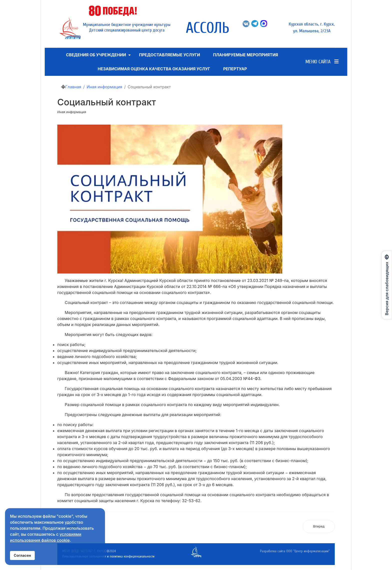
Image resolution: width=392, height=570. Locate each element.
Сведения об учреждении (96, 55)
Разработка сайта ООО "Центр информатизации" (295, 551)
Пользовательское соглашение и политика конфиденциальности (108, 556)
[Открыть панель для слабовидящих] (387, 285)
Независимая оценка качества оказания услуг (154, 69)
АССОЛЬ (207, 28)
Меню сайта (322, 62)
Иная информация (72, 112)
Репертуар (235, 69)
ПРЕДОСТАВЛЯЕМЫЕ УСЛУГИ (169, 55)
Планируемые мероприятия (245, 55)
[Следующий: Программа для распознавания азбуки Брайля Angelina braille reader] (319, 527)
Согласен (22, 555)
